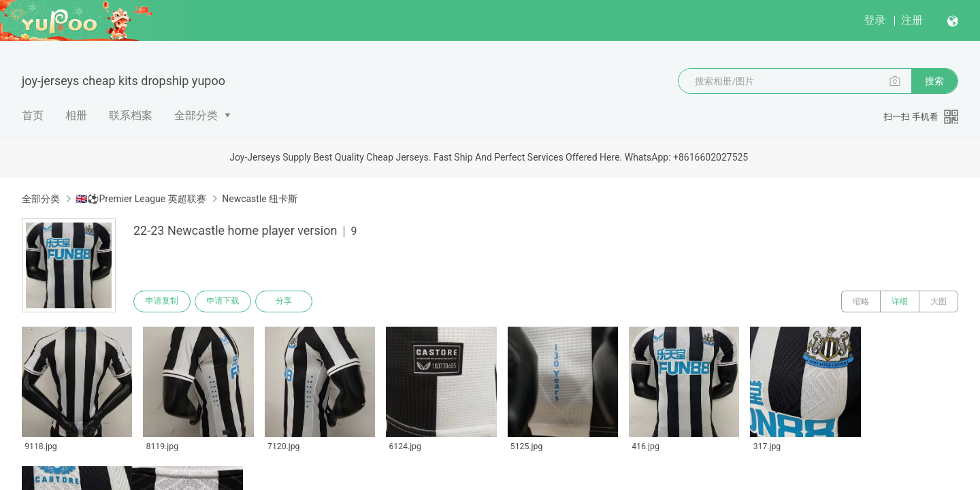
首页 (33, 115)
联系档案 (131, 115)
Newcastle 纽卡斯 (260, 199)
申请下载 (223, 301)
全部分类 (196, 115)
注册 (912, 20)
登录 (875, 20)
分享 (284, 301)
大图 (938, 301)
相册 (76, 115)
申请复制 (162, 301)
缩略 (861, 301)
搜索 (934, 81)
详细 (900, 301)
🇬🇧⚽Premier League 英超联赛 (141, 199)
